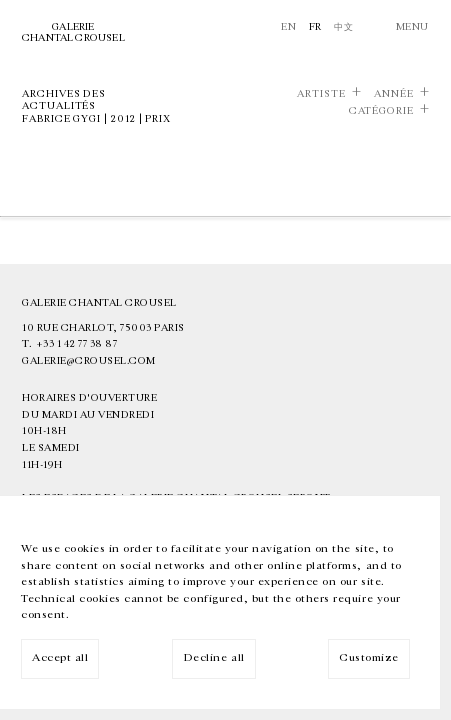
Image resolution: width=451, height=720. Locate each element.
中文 (343, 27)
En (288, 27)
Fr (315, 27)
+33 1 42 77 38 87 (77, 344)
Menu (412, 27)
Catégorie (381, 111)
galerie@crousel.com (89, 361)
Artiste (321, 94)
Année (394, 94)
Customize (369, 657)
